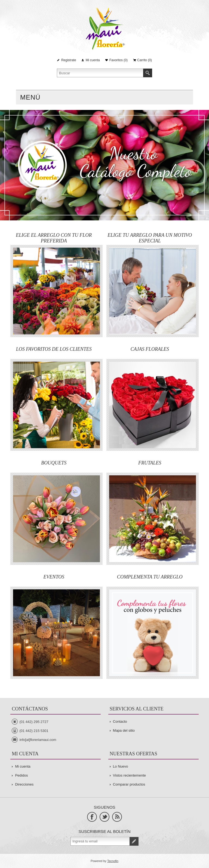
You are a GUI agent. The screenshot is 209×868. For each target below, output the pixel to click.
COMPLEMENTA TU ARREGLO (150, 577)
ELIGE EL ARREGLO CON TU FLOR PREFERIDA (54, 238)
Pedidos (21, 775)
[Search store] (100, 73)
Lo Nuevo (121, 766)
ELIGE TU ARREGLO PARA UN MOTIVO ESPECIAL (150, 238)
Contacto (120, 721)
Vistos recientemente (129, 775)
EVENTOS (54, 577)
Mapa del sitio (124, 730)
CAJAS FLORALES (150, 349)
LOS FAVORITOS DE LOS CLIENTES (54, 349)
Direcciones (24, 784)
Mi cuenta (93, 60)
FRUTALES (150, 463)
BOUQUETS (54, 463)
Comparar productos (129, 784)
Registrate (69, 60)
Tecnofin (113, 861)
